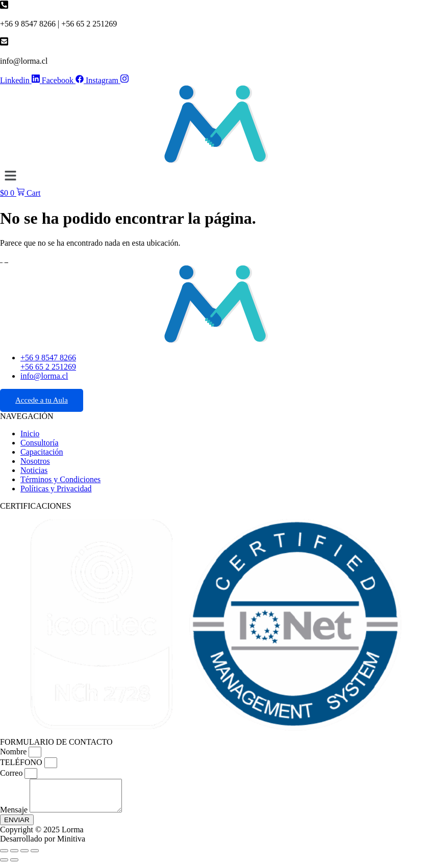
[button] (213, 176)
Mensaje (15, 816)
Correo (12, 773)
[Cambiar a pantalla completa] (14, 857)
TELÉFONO (22, 762)
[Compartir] (24, 857)
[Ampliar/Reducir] (4, 857)
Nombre (14, 752)
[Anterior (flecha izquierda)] (4, 866)
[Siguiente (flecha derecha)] (14, 866)
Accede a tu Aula (42, 400)
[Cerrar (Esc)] (35, 857)
